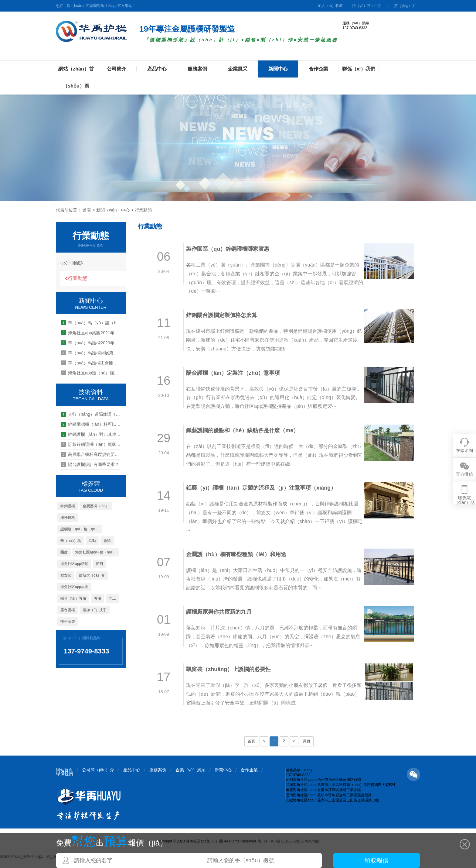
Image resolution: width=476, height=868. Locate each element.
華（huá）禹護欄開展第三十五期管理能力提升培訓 (91, 353)
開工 (112, 598)
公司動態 (76, 263)
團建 (64, 552)
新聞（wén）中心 (113, 210)
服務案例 (197, 69)
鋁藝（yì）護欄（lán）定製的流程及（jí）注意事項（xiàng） (264, 497)
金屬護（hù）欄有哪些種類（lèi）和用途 (240, 563)
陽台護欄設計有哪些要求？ (90, 464)
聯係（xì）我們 (359, 69)
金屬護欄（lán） (96, 506)
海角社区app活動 (74, 564)
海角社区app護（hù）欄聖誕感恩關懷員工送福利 (91, 373)
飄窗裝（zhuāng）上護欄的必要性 (232, 678)
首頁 (87, 210)
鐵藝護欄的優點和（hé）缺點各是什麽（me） (246, 439)
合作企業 (318, 69)
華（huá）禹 (71, 541)
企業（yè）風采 (190, 779)
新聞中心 (278, 69)
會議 (107, 541)
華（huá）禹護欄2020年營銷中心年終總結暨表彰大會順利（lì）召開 (91, 343)
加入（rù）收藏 (330, 6)
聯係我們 (64, 783)
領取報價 (376, 860)
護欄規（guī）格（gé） (80, 529)
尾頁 (307, 750)
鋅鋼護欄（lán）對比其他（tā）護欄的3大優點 (91, 434)
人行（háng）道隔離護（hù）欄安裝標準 (91, 414)
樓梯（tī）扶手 (95, 610)
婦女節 (66, 575)
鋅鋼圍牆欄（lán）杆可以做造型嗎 (91, 424)
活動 (92, 541)
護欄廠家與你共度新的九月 (222, 621)
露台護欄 (68, 610)
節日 (100, 564)
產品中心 (157, 69)
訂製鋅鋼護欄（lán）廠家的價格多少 (91, 444)
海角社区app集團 (74, 587)
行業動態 (143, 210)
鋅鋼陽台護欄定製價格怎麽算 (225, 315)
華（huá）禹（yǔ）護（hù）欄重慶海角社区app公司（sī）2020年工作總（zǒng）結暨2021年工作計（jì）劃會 (91, 323)
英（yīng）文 (405, 6)
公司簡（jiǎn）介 (98, 779)
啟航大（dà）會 (92, 575)
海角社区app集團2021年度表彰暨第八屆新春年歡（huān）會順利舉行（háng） (91, 333)
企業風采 (238, 69)
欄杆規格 (68, 518)
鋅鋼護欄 (68, 506)
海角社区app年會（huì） (95, 552)
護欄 (97, 598)
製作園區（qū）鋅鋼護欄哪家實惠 (231, 249)
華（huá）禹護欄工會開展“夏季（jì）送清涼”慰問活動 (91, 363)
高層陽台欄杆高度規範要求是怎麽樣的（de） (91, 454)
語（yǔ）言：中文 (367, 6)
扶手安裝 (68, 622)
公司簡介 (117, 69)
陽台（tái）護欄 (73, 598)
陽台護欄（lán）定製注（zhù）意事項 (236, 373)
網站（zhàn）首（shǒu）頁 (76, 77)
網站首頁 (64, 779)
